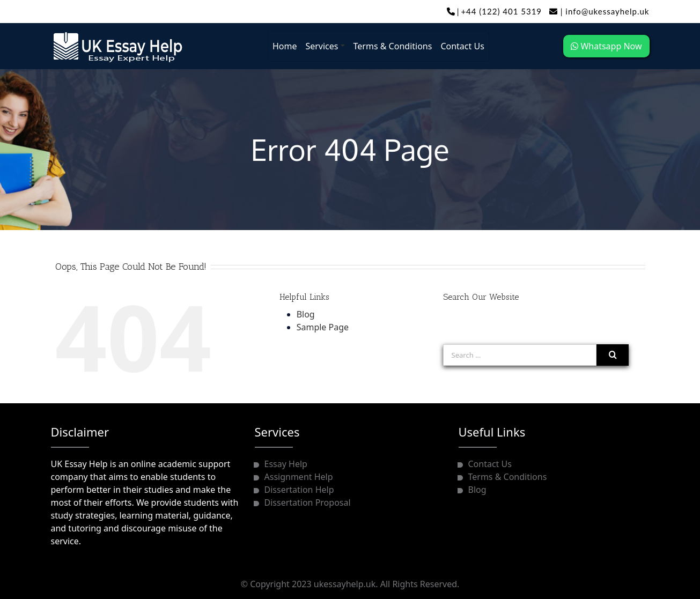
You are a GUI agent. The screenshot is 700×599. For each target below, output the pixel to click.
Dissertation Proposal (308, 502)
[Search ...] (520, 355)
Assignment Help (299, 477)
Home (285, 46)
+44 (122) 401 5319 (501, 11)
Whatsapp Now (606, 46)
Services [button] (322, 46)
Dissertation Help (299, 490)
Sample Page (323, 327)
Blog (306, 314)
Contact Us (462, 46)
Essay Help (286, 464)
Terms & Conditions (393, 46)
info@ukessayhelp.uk (599, 11)
